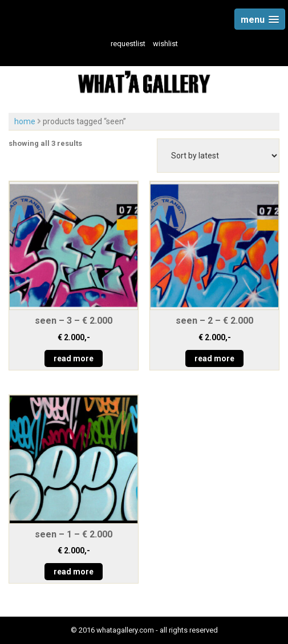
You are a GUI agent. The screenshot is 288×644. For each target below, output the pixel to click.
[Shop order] (218, 156)
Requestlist (128, 44)
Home (25, 121)
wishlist (165, 44)
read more (74, 358)
